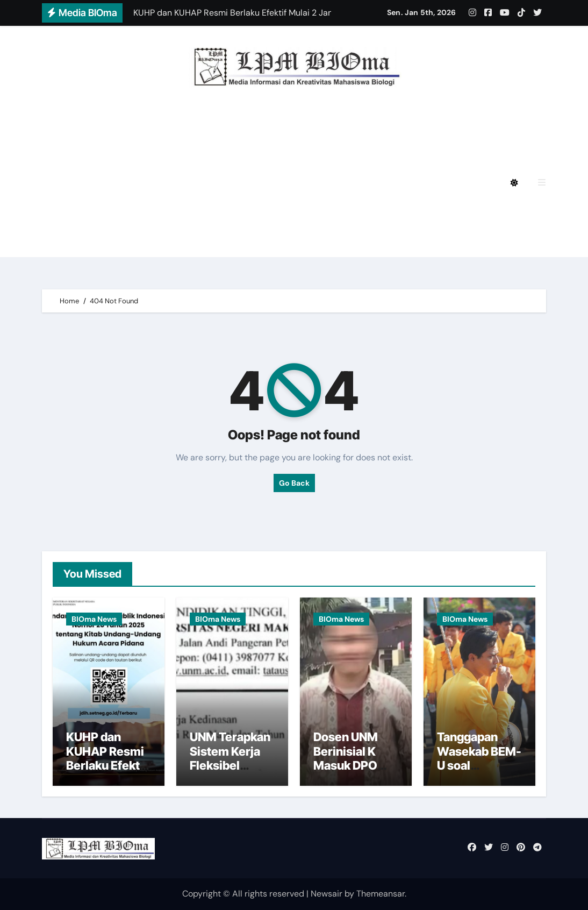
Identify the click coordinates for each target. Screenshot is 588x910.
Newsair (327, 894)
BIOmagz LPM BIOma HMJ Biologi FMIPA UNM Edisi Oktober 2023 (220, 213)
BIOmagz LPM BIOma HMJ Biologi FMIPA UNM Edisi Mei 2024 (210, 183)
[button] (542, 183)
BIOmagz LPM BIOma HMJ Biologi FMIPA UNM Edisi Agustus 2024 (220, 153)
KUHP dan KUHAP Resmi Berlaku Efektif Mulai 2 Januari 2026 (108, 765)
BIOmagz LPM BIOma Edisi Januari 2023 (166, 242)
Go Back (294, 483)
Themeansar (381, 894)
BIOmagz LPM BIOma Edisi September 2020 (365, 242)
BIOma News (94, 619)
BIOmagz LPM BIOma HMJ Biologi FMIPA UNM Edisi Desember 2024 (304, 123)
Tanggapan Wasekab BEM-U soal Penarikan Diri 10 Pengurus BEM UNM (479, 772)
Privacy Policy (110, 123)
